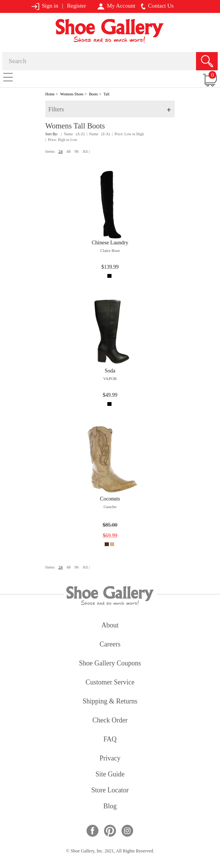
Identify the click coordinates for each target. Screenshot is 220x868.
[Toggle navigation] (8, 77)
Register (77, 6)
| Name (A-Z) (73, 134)
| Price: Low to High (128, 134)
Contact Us (157, 6)
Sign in (45, 6)
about (110, 626)
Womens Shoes (72, 94)
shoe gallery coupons (110, 664)
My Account (116, 6)
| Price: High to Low (61, 140)
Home (50, 94)
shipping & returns (110, 702)
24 (60, 151)
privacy (110, 759)
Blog (110, 807)
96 (76, 151)
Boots (93, 94)
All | (86, 151)
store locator (110, 791)
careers (110, 645)
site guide (110, 775)
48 (68, 151)
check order (110, 721)
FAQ (110, 740)
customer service (110, 683)
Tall (106, 94)
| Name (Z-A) (98, 134)
